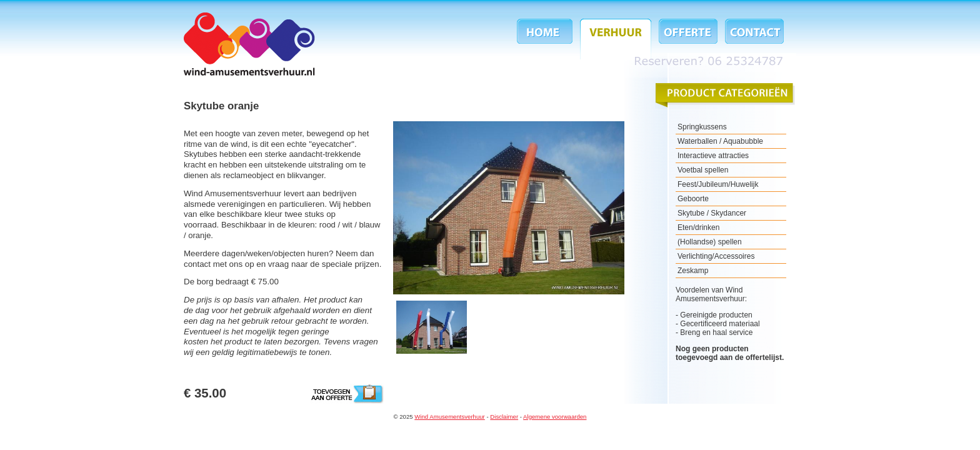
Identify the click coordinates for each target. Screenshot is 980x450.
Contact (752, 39)
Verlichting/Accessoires (716, 256)
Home (547, 39)
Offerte (688, 39)
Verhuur (616, 39)
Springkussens (702, 127)
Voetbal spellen (703, 170)
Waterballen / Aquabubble (720, 141)
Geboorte (693, 199)
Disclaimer (504, 417)
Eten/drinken (698, 227)
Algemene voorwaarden (555, 417)
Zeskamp (693, 271)
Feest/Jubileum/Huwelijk (718, 184)
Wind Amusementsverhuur (249, 44)
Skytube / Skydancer (712, 213)
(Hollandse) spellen (710, 242)
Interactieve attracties (713, 156)
